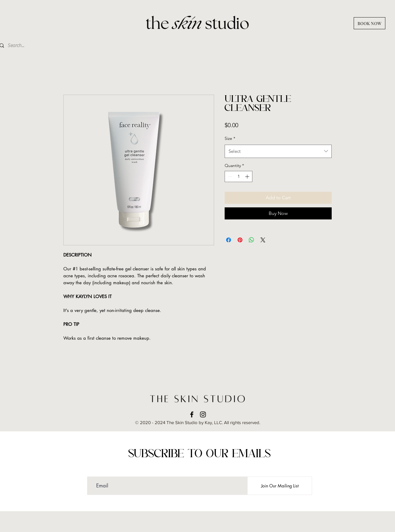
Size (230, 138)
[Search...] (41, 46)
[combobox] (278, 151)
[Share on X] (263, 240)
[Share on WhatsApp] (251, 240)
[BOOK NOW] (370, 23)
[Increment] (248, 176)
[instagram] (203, 414)
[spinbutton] (239, 176)
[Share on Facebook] (229, 240)
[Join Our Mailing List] (280, 486)
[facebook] (192, 414)
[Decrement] (229, 176)
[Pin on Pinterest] (240, 240)
